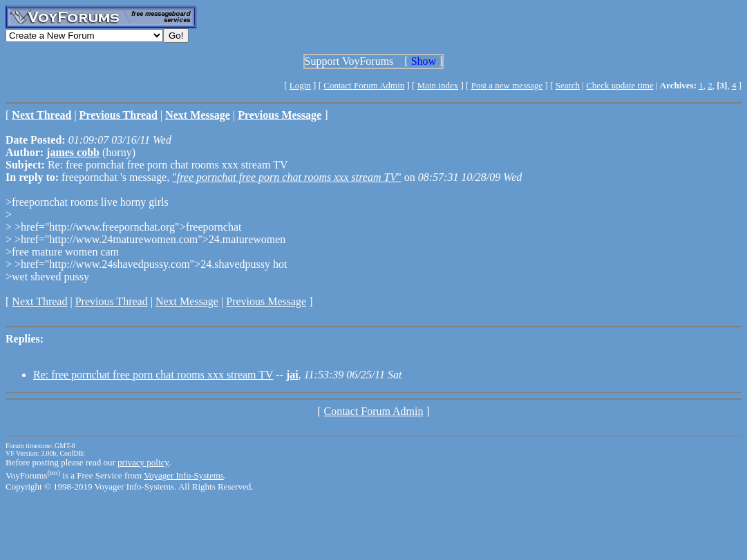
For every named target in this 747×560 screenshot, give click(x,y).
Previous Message (266, 301)
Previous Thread (112, 301)
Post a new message (507, 85)
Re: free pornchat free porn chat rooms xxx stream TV (153, 375)
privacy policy (143, 462)
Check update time (620, 85)
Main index (438, 85)
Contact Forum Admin (364, 85)
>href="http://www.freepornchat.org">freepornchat (126, 227)
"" (287, 177)
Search (568, 85)
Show (424, 61)
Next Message (187, 301)
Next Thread (39, 301)
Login (300, 85)
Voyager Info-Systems (184, 475)
